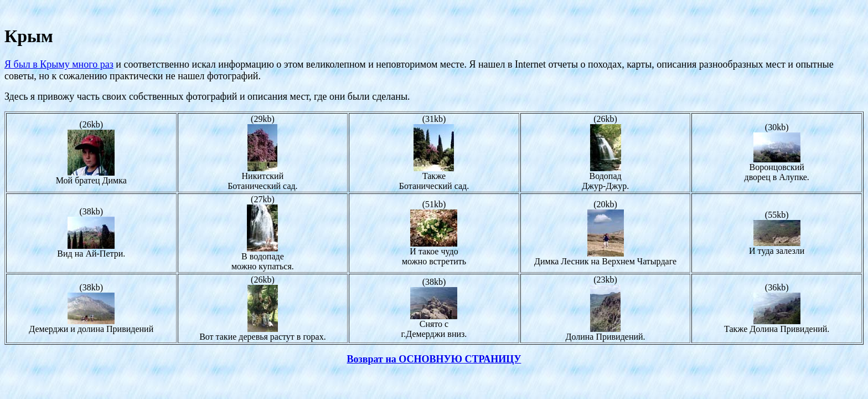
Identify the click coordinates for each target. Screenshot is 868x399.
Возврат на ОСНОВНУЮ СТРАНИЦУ (434, 359)
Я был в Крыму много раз (59, 64)
